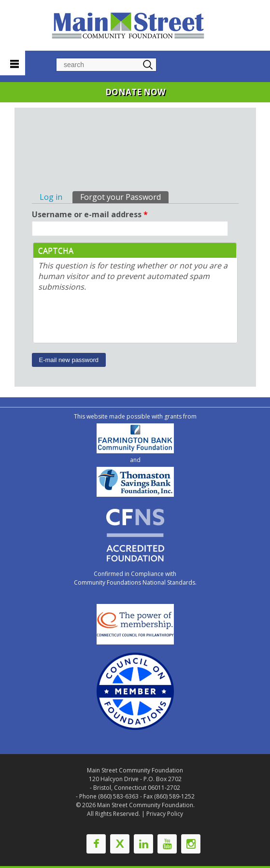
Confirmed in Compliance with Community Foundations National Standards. (135, 578)
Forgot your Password (124, 197)
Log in (51, 197)
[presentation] (112, 319)
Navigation (13, 62)
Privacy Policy (165, 814)
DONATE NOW (135, 92)
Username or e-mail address (90, 214)
